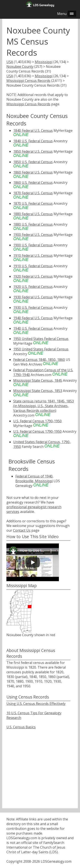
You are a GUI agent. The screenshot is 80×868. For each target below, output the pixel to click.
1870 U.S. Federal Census (33, 203)
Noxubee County (20, 67)
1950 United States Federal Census (41, 339)
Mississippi (44, 62)
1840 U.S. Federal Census (33, 141)
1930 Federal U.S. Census (33, 297)
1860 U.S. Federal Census (33, 183)
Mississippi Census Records (28, 81)
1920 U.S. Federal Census (33, 287)
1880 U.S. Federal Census (33, 224)
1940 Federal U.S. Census (33, 318)
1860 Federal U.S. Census (33, 172)
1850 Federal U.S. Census (33, 151)
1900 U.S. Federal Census (33, 245)
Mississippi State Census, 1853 (38, 391)
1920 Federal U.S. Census (33, 276)
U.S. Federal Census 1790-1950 (37, 421)
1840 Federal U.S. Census (33, 131)
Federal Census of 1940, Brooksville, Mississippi (34, 479)
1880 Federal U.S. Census (33, 214)
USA (10, 62)
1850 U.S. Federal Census (33, 162)
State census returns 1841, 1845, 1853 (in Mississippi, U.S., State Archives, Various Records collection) (44, 406)
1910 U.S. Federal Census (33, 266)
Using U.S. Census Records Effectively (36, 704)
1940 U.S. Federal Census (33, 328)
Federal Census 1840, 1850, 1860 (39, 360)
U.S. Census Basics (21, 727)
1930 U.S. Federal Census (33, 308)
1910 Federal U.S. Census (33, 255)
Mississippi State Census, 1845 (38, 380)
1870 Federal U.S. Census (33, 193)
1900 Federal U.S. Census (33, 235)
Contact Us (22, 530)
